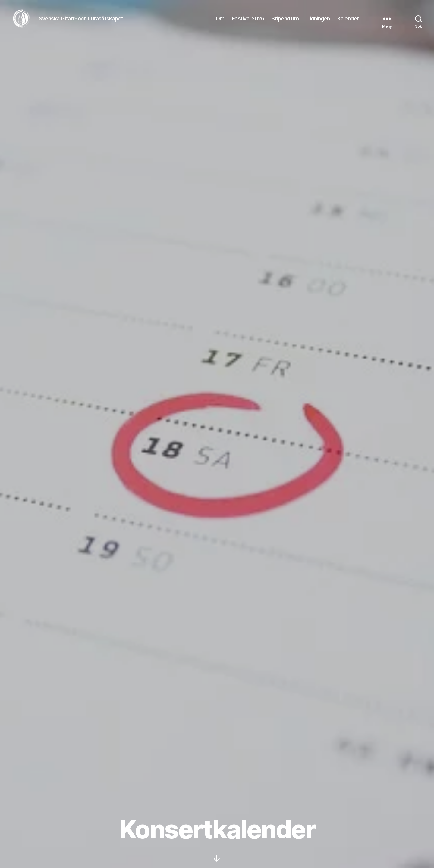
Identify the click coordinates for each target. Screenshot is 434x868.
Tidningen (318, 22)
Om (220, 22)
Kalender (348, 22)
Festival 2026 (248, 22)
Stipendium (285, 22)
